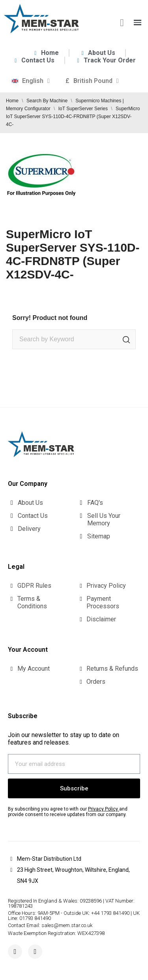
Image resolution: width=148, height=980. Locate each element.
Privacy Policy (103, 809)
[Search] (74, 339)
